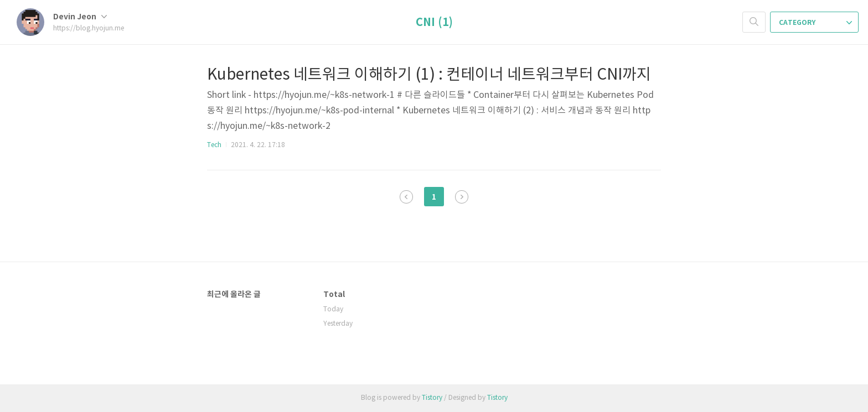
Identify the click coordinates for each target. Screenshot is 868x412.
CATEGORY (815, 23)
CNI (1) (434, 23)
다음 (462, 197)
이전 (406, 197)
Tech (214, 145)
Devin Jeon (80, 17)
